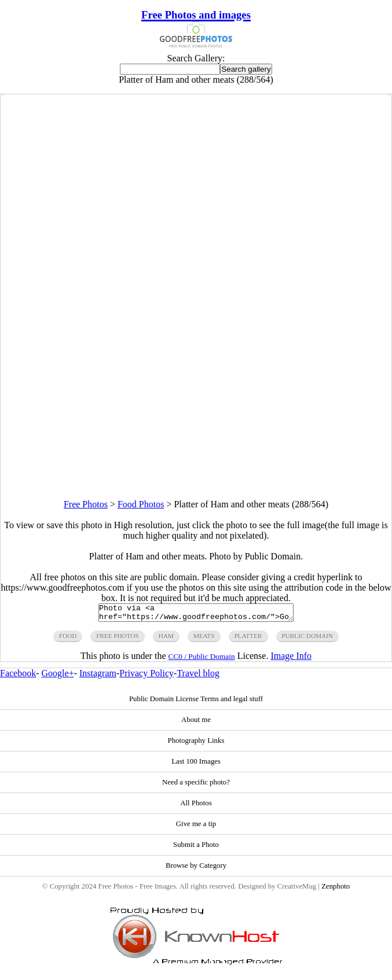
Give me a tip (196, 827)
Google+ (58, 677)
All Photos (196, 806)
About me (196, 723)
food (68, 639)
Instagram (98, 677)
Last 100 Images (196, 765)
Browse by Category (196, 869)
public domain (308, 639)
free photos (117, 639)
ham (166, 639)
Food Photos (141, 504)
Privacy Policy (146, 677)
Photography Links (196, 744)
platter (248, 639)
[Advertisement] (196, 418)
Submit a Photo (196, 848)
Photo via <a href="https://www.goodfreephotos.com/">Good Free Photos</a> (196, 614)
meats (204, 639)
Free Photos (86, 504)
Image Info (291, 659)
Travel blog (198, 677)
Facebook (18, 677)
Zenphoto (336, 890)
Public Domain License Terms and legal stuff (196, 702)
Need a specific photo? (196, 786)
